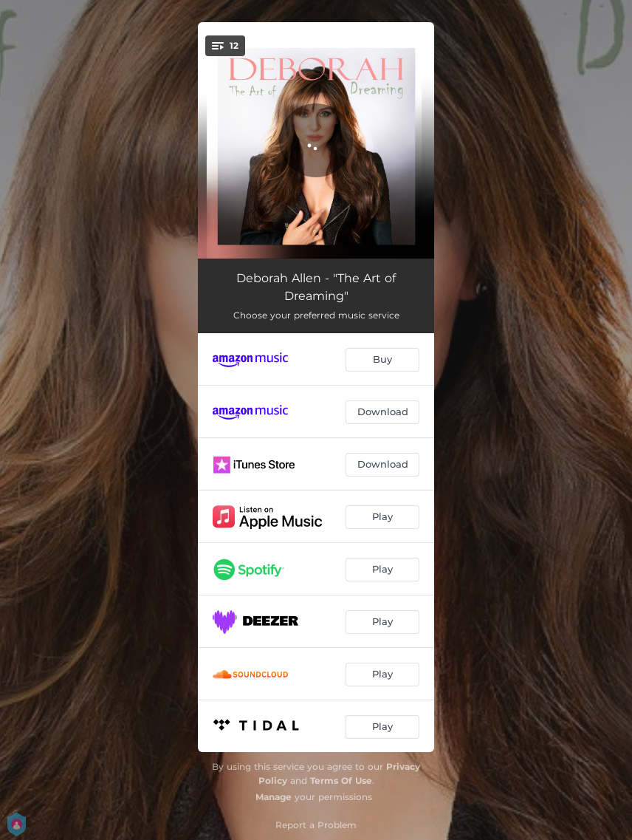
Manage (274, 797)
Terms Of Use (341, 781)
